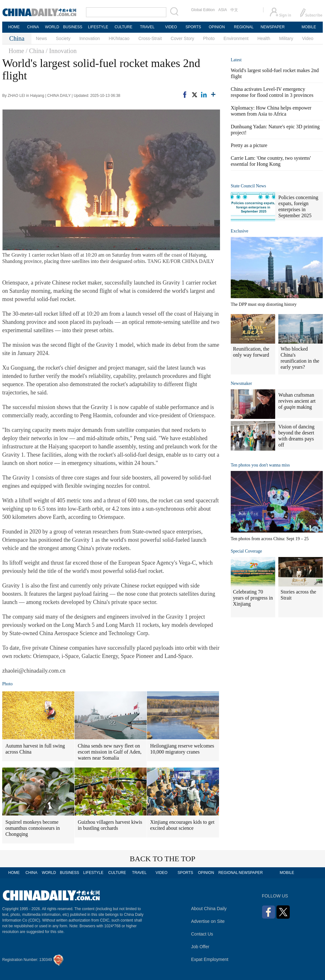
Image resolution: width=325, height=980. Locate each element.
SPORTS (193, 27)
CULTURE (123, 27)
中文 (234, 10)
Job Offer (200, 947)
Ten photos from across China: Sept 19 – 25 (270, 539)
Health (264, 38)
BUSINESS (73, 27)
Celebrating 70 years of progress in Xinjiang (253, 598)
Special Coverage (246, 551)
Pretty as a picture (249, 145)
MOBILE (309, 27)
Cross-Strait (150, 38)
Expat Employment (210, 959)
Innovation (90, 38)
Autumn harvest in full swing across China (35, 749)
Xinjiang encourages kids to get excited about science (182, 825)
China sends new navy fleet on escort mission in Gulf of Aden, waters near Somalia (110, 752)
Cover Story (182, 38)
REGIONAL (244, 27)
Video (308, 38)
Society (63, 38)
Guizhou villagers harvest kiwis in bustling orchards (110, 825)
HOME (14, 27)
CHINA (33, 27)
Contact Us (202, 934)
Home (16, 51)
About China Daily (209, 909)
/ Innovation (61, 51)
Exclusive (239, 231)
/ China (35, 51)
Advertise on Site (208, 921)
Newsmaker (241, 383)
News (41, 38)
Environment (236, 38)
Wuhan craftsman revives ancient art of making (297, 401)
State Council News (248, 186)
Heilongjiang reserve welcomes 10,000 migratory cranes (182, 749)
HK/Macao (119, 38)
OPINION (217, 27)
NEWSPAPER (272, 27)
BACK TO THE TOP (163, 859)
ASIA (223, 10)
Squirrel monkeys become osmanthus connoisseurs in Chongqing (33, 828)
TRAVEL (147, 27)
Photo (209, 38)
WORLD (52, 27)
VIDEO (171, 27)
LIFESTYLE (98, 27)
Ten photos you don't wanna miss (260, 465)
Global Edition (203, 10)
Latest (236, 60)
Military (286, 38)
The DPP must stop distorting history (264, 304)
